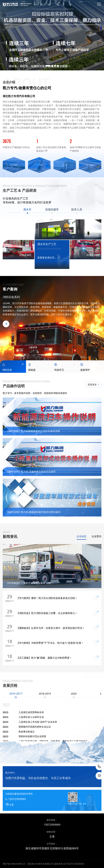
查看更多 (93, 385)
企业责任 (97, 536)
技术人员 (77, 210)
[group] (52, 35)
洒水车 (27, 210)
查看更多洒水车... (49, 258)
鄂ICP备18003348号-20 (14, 864)
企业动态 (82, 536)
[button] (48, 66)
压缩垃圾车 (52, 210)
